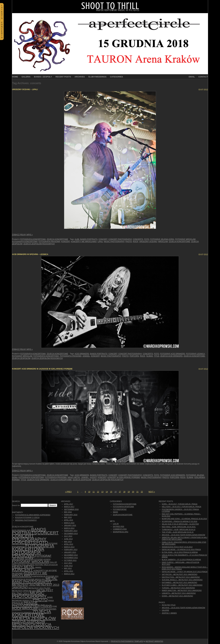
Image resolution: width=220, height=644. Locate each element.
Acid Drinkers (82, 354)
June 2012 (68, 566)
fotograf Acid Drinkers (173, 354)
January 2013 (70, 552)
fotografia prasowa (49, 242)
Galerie (165, 610)
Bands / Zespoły (43, 77)
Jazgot (93, 477)
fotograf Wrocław (185, 239)
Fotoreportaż (120, 509)
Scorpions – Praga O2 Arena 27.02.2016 (180, 521)
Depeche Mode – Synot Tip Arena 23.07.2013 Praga (185, 572)
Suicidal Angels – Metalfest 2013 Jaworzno (182, 580)
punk (55, 606)
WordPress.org (121, 532)
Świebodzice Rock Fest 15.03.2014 (177, 547)
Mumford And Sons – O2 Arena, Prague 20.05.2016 (184, 519)
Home (15, 77)
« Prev (68, 492)
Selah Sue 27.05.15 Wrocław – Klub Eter (180, 524)
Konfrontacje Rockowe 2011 (45, 576)
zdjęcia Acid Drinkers (171, 356)
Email (192, 77)
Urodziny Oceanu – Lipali (25, 89)
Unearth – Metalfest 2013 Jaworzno (179, 593)
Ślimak (150, 356)
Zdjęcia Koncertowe (57, 239)
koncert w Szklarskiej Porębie (124, 477)
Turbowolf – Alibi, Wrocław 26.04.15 (179, 529)
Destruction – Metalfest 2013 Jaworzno (181, 577)
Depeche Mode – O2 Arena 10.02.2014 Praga (181, 549)
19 (129, 492)
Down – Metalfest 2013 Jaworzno (177, 596)
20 (133, 492)
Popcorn (134, 356)
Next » (152, 492)
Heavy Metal (74, 477)
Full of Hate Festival (32, 565)
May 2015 (68, 517)
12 (98, 492)
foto (147, 239)
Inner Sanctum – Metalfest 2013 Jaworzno (182, 590)
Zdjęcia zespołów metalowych (29, 623)
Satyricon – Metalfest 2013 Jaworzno (180, 574)
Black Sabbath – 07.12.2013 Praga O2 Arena (181, 560)
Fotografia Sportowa (123, 507)
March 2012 (69, 574)
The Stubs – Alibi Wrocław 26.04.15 (178, 532)
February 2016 (71, 515)
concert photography (120, 239)
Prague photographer (26, 604)
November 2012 (71, 558)
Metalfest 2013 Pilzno (39, 588)
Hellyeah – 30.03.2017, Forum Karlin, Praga (182, 507)
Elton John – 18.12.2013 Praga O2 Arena (180, 552)
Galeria (26, 77)
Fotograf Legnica (195, 354)
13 (102, 492)
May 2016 (68, 512)
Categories (116, 77)
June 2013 (68, 539)
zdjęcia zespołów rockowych (39, 244)
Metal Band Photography (35, 580)
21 (137, 492)
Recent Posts (63, 77)
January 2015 (70, 525)
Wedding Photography (26, 520)
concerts (138, 239)
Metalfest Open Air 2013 (24, 591)
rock (136, 242)
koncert (66, 242)
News (115, 512)
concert (103, 239)
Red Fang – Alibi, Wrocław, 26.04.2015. (179, 527)
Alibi (77, 239)
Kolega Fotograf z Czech (27, 517)
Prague (18, 603)
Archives (80, 77)
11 (94, 492)
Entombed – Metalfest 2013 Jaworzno (179, 582)
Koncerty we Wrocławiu (84, 242)
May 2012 (68, 568)
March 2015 (69, 523)
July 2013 (68, 536)
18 (124, 492)
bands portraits (89, 239)
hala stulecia (51, 565)
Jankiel (86, 356)
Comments (120, 529)
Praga (51, 600)
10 (89, 492)
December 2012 (71, 555)
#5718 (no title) (169, 605)
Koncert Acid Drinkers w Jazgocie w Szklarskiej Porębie (42, 369)
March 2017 (69, 507)
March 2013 (69, 547)
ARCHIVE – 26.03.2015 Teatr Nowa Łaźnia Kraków (183, 535)
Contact (203, 77)
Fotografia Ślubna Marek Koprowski (33, 515)
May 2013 (68, 542)
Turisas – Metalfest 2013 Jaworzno (178, 588)
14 (107, 492)
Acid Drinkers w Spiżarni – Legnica (30, 254)
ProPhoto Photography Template (127, 641)
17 (120, 492)
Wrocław (163, 242)
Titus (157, 356)
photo (129, 242)
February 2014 (71, 531)
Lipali (100, 242)
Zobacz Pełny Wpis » (22, 235)
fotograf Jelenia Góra (162, 239)
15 (111, 492)
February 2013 (71, 549)
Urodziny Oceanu (148, 242)
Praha (46, 606)
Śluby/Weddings (97, 77)
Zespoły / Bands (169, 613)
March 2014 (69, 528)
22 (142, 492)
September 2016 (71, 509)
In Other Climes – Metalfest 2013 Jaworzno (182, 585)
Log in (116, 524)
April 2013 (69, 544)
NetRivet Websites (154, 641)
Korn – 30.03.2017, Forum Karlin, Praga (180, 504)
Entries (118, 526)
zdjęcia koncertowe (180, 242)
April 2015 (69, 520)
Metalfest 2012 (24, 585)
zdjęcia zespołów (21, 358)
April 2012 (69, 571)
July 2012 (68, 563)
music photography (114, 242)
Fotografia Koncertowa (33, 239)
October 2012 (70, 560)
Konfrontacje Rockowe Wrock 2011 (29, 579)
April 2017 (69, 504)
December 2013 (71, 533)
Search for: (16, 505)
